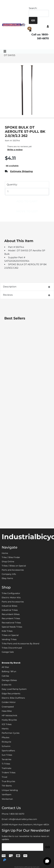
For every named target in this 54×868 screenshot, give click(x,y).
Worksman (7, 799)
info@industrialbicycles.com (23, 819)
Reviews (8, 295)
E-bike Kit (7, 685)
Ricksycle (6, 742)
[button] (48, 26)
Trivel (4, 777)
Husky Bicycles (9, 720)
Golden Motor (9, 702)
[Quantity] (27, 192)
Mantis (5, 729)
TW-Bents (7, 786)
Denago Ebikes (9, 680)
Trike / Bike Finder (11, 557)
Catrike (5, 676)
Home (5, 553)
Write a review (15, 150)
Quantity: (12, 185)
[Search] (39, 14)
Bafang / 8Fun (9, 671)
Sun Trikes (7, 755)
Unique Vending (10, 790)
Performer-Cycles (11, 733)
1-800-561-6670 (17, 814)
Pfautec (6, 737)
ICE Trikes (7, 724)
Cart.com (36, 867)
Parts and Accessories (13, 570)
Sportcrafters (8, 751)
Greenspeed (8, 707)
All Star (5, 667)
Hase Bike (7, 711)
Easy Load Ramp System (14, 689)
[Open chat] (47, 861)
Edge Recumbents (11, 694)
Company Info (9, 574)
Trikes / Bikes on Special (14, 566)
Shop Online (8, 562)
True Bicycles (8, 781)
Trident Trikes (9, 773)
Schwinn (6, 746)
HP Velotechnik (9, 715)
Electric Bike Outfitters (13, 698)
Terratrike (6, 759)
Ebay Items (7, 578)
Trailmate (6, 768)
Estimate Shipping (21, 171)
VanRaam (7, 794)
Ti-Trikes (6, 764)
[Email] (22, 847)
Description (10, 287)
